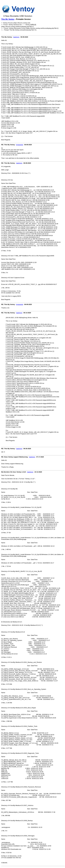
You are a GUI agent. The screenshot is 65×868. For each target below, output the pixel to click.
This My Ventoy (8, 19)
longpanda (20, 145)
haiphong (16, 37)
